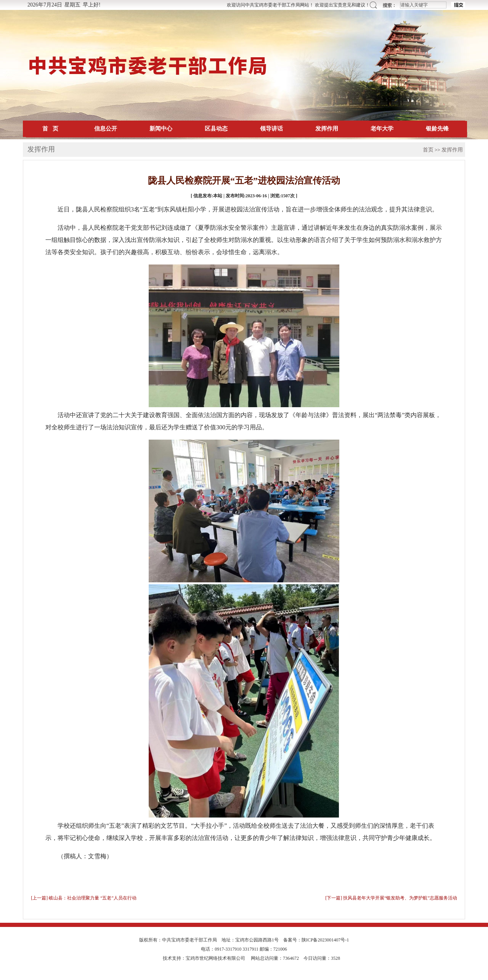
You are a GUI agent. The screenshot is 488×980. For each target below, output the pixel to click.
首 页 (50, 129)
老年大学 (382, 129)
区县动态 (216, 129)
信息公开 (106, 129)
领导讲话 (271, 129)
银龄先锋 (437, 129)
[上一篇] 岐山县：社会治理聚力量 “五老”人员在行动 (84, 898)
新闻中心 (161, 129)
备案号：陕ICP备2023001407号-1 (316, 940)
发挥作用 (327, 129)
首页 (428, 150)
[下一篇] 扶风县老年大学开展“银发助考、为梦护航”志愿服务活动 (391, 898)
